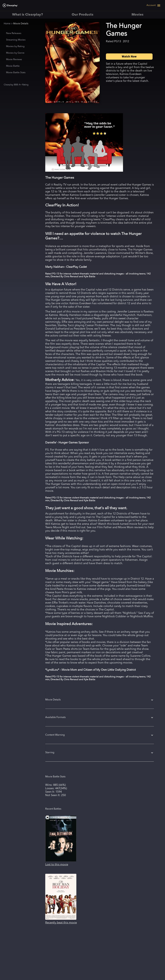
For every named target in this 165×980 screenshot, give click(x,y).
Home (7, 24)
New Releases (14, 33)
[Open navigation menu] (154, 5)
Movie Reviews (14, 60)
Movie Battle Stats (16, 73)
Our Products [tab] (83, 15)
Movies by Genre (15, 53)
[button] (100, 700)
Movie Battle (13, 66)
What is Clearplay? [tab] (28, 15)
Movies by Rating (15, 46)
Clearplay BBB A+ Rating (16, 85)
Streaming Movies (16, 40)
